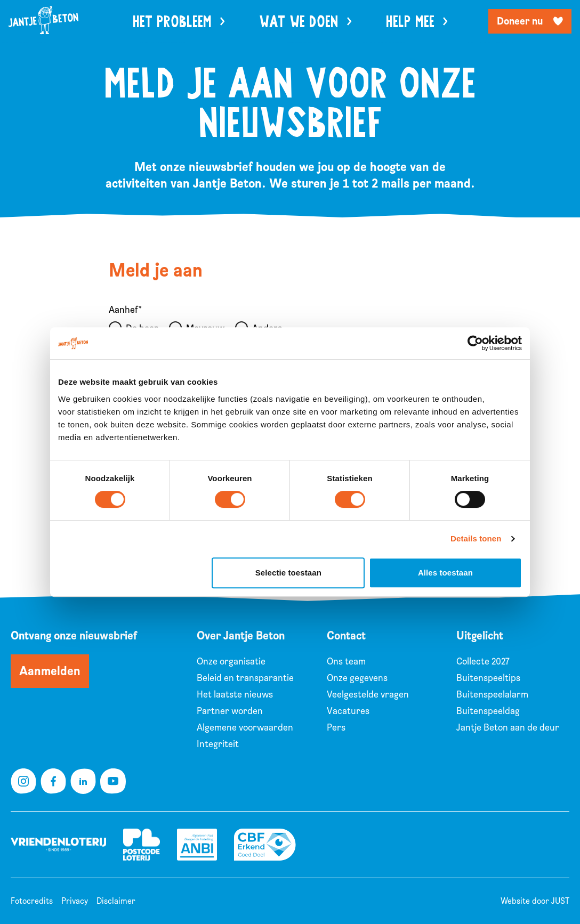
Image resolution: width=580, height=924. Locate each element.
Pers (336, 728)
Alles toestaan (445, 573)
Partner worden (230, 711)
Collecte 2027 (483, 662)
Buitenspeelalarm (492, 695)
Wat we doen (305, 22)
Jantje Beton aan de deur (508, 728)
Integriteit (218, 744)
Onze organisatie (231, 662)
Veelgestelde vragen (368, 695)
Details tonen (476, 538)
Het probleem (179, 22)
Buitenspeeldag (488, 711)
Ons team (346, 662)
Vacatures (348, 711)
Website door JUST (535, 901)
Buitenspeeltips (488, 678)
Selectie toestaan (288, 573)
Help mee (417, 22)
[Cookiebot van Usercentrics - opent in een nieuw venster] (475, 343)
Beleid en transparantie (245, 678)
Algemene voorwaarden (245, 728)
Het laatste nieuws (235, 695)
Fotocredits (32, 901)
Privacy (75, 901)
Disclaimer (116, 901)
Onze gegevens (357, 678)
